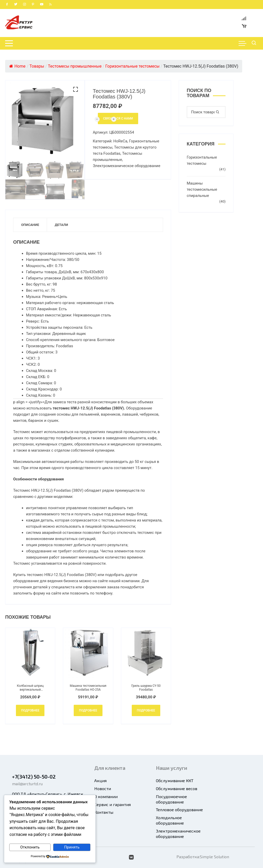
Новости (103, 788)
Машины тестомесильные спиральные (202, 189)
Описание (30, 225)
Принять (72, 847)
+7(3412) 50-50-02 (34, 776)
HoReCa (120, 141)
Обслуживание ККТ (175, 780)
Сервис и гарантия (112, 804)
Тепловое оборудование (179, 810)
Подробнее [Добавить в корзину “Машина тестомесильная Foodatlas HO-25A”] (88, 710)
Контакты (104, 812)
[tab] (30, 225)
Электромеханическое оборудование (126, 166)
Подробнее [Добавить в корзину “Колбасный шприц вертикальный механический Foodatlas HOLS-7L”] (30, 710)
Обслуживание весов (177, 788)
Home (17, 66)
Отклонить (30, 847)
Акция (100, 780)
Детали (61, 225)
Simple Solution (214, 857)
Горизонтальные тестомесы (202, 160)
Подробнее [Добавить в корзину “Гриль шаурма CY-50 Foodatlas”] (146, 710)
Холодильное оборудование (170, 820)
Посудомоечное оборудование (171, 799)
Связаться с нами (118, 118)
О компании (106, 796)
